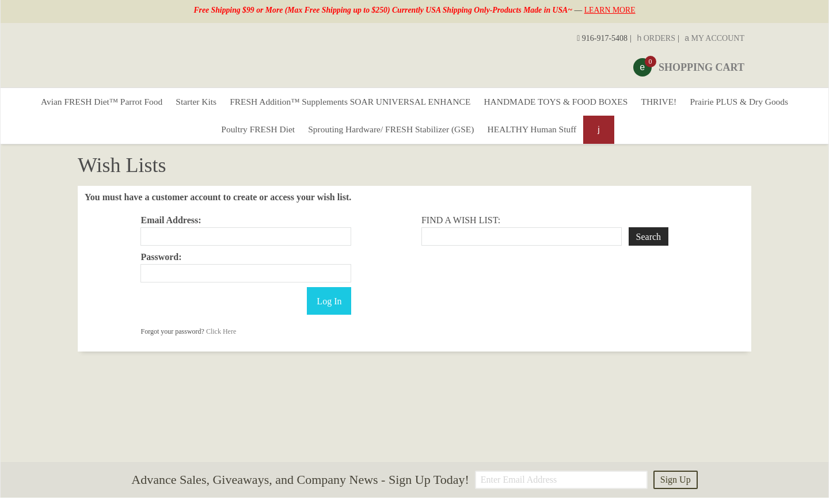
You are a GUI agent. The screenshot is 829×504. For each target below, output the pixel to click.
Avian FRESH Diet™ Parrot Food (86, 103)
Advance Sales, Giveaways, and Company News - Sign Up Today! (300, 486)
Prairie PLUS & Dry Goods (755, 103)
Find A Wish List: (461, 226)
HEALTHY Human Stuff (538, 134)
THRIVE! (670, 103)
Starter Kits (186, 103)
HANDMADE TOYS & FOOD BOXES (562, 103)
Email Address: (171, 226)
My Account (714, 38)
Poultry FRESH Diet (251, 134)
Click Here (221, 338)
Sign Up (676, 486)
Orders (656, 38)
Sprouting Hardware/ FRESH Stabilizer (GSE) (391, 134)
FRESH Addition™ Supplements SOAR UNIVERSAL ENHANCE (347, 103)
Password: (161, 263)
